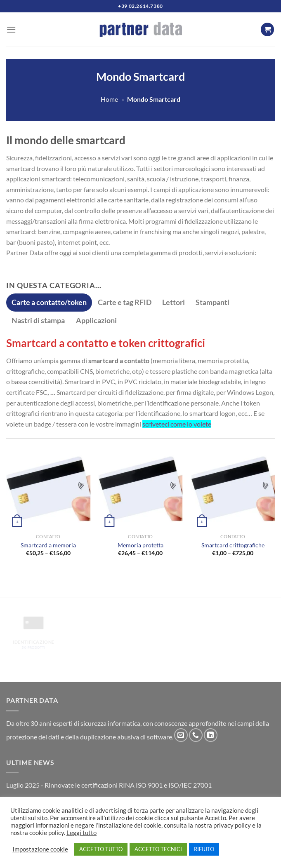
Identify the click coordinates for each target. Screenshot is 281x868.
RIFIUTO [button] (204, 849)
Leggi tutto (81, 833)
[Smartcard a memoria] (48, 488)
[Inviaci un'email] (181, 735)
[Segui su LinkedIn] (211, 735)
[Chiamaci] (196, 735)
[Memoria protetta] (140, 488)
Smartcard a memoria (48, 545)
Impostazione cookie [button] (40, 849)
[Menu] (11, 29)
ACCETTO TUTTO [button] (101, 849)
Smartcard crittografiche (233, 545)
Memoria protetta (140, 545)
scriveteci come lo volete (177, 424)
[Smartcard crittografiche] (233, 488)
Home (109, 99)
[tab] (49, 303)
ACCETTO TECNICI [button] (158, 849)
